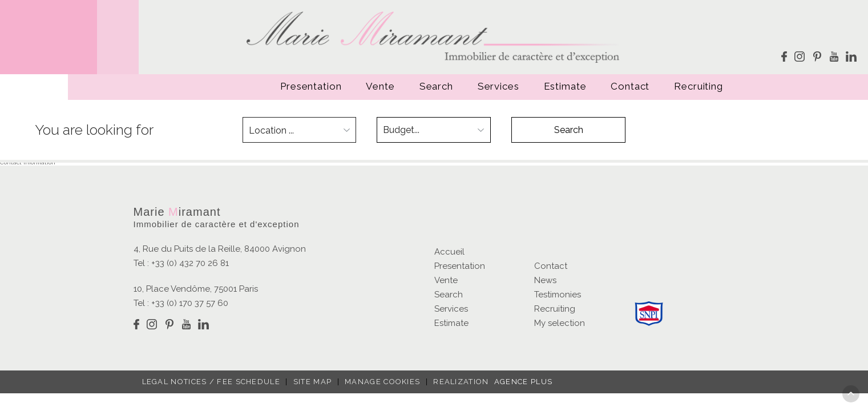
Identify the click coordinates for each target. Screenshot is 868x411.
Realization (489, 382)
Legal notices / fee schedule (211, 382)
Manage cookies (382, 382)
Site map (312, 382)
